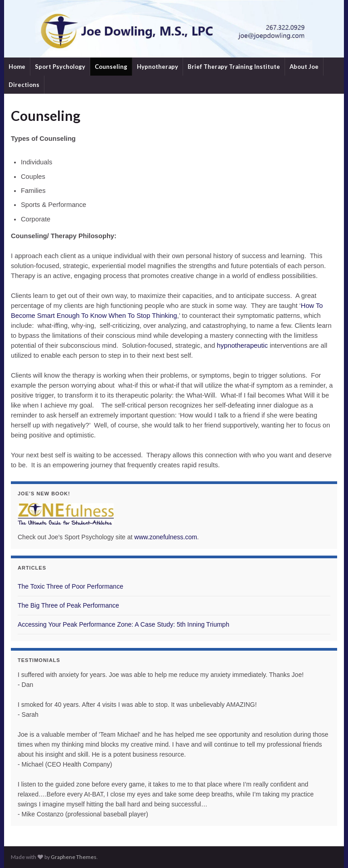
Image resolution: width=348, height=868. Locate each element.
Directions (24, 85)
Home (17, 67)
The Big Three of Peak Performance (68, 605)
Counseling (111, 67)
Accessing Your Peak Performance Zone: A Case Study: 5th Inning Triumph (123, 624)
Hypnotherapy (157, 67)
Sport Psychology (60, 67)
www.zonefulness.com (166, 537)
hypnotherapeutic (242, 345)
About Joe (304, 67)
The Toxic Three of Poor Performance (70, 586)
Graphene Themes (74, 857)
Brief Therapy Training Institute (234, 67)
